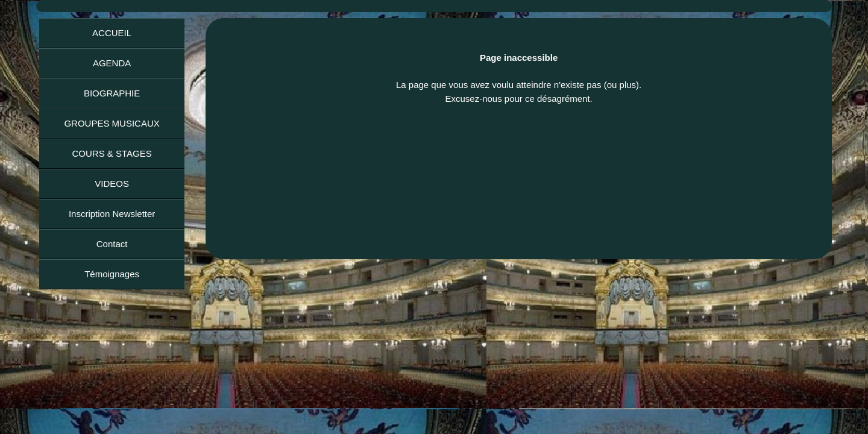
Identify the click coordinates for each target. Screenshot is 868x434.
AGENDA (112, 63)
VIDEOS (112, 184)
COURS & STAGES (112, 153)
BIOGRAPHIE (112, 93)
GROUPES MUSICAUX (112, 123)
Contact (112, 244)
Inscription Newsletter (112, 214)
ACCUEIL (112, 33)
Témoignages (112, 274)
